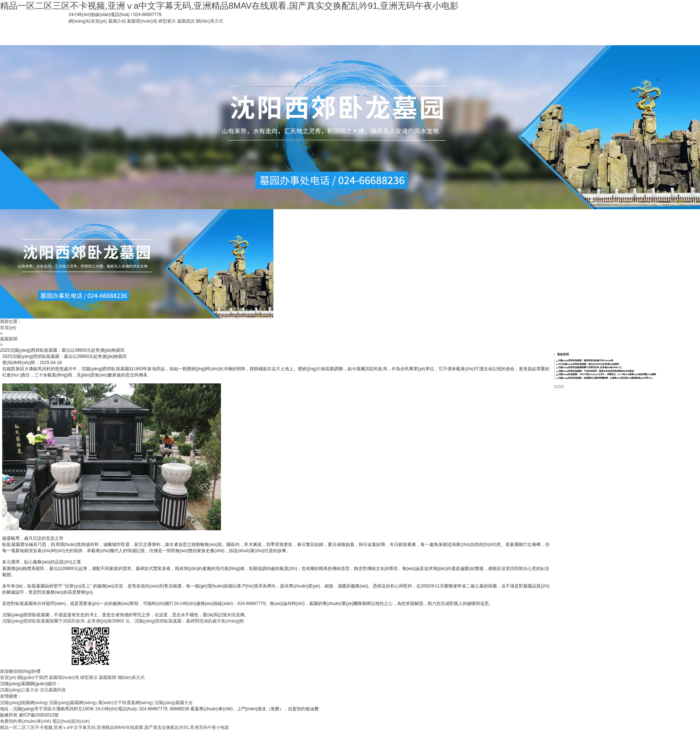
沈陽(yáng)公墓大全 (19, 690)
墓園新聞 (9, 339)
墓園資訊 (186, 21)
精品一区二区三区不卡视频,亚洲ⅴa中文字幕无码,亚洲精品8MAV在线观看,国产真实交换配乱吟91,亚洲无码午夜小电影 (229, 6)
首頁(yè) (8, 328)
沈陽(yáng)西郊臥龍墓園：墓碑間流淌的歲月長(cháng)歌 (189, 621)
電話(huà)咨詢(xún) (71, 721)
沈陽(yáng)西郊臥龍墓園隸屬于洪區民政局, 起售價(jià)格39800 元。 (68, 621)
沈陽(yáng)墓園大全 (174, 703)
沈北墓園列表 (53, 690)
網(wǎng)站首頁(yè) (88, 21)
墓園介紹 (117, 21)
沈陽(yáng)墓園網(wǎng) (73, 703)
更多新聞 (559, 387)
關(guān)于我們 (33, 678)
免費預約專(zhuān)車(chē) (26, 721)
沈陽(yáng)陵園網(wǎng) (24, 703)
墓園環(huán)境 (142, 21)
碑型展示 (167, 21)
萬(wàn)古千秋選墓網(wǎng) (126, 703)
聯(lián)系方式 (209, 21)
